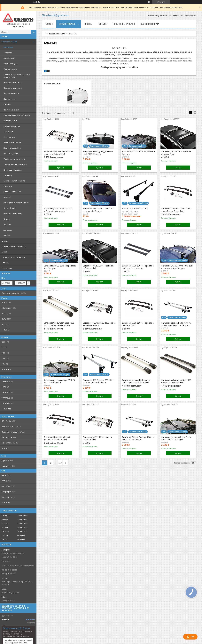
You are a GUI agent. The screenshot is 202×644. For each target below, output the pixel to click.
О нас (4, 252)
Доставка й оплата (150, 24)
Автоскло (8, 230)
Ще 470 (8, 369)
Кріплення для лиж (12, 126)
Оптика (7, 219)
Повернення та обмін (124, 24)
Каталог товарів (67, 24)
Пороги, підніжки (11, 153)
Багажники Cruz (52, 84)
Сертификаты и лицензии (13, 257)
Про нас (88, 24)
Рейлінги (7, 104)
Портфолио (7, 268)
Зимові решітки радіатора (15, 164)
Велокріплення (10, 121)
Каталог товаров (9, 42)
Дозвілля (7, 197)
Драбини (8, 224)
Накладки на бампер (13, 82)
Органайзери (10, 208)
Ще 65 (7, 330)
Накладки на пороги (13, 88)
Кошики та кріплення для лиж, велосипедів (17, 76)
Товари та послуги (57, 34)
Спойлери (8, 186)
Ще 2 (7, 448)
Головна (49, 24)
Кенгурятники (10, 137)
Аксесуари (8, 132)
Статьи (5, 241)
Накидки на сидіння (12, 148)
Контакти (103, 24)
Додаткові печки (11, 93)
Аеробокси (8, 53)
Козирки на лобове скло (14, 181)
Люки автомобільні (12, 143)
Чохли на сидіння (11, 110)
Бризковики (9, 58)
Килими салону (10, 69)
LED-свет (7, 235)
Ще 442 (8, 409)
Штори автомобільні (13, 170)
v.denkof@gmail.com (11, 592)
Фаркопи (8, 175)
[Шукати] (34, 32)
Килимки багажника (12, 192)
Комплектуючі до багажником (17, 115)
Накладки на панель (13, 214)
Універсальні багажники (14, 159)
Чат (190, 637)
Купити (60, 167)
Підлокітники (9, 99)
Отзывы (5, 263)
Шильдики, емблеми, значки (16, 203)
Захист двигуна (10, 64)
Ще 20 (7, 503)
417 (60, 463)
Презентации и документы (14, 246)
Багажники (8, 47)
